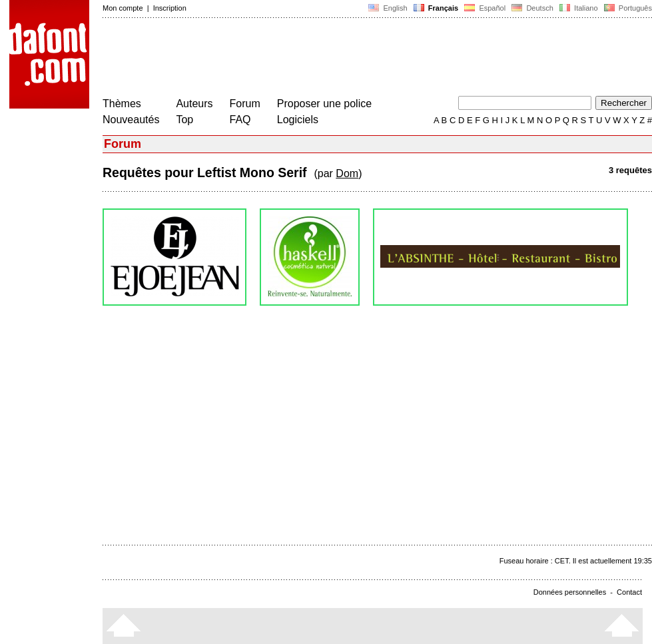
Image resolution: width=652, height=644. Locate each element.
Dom (347, 173)
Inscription (170, 8)
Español (485, 8)
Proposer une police (324, 104)
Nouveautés (131, 120)
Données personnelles (570, 592)
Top (184, 120)
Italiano (579, 8)
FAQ (240, 120)
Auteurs (194, 104)
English (388, 8)
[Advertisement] (345, 59)
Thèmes (122, 104)
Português (627, 8)
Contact (629, 592)
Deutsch (532, 8)
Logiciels (298, 120)
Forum (245, 104)
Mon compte (123, 8)
